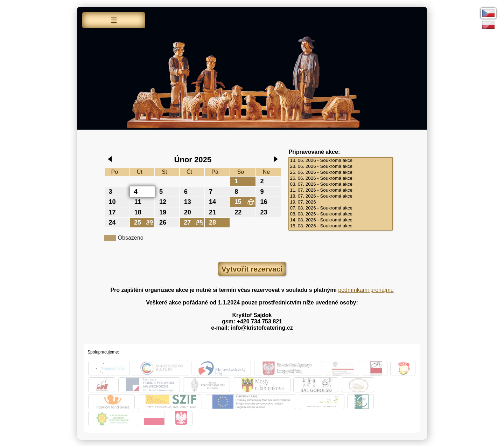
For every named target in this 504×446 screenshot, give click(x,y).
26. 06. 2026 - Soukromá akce (341, 179)
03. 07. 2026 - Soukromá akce (341, 184)
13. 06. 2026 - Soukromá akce (341, 161)
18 (139, 212)
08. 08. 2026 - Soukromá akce (341, 214)
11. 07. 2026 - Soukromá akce (341, 190)
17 (113, 212)
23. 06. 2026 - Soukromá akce (341, 167)
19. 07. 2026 (341, 202)
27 (189, 222)
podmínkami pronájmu (366, 289)
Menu (114, 21)
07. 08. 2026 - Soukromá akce (341, 208)
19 (164, 212)
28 (213, 222)
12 (164, 201)
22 (239, 212)
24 (113, 222)
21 (213, 212)
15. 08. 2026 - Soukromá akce (341, 226)
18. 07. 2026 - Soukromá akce (341, 196)
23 (265, 212)
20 (189, 212)
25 (139, 222)
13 (189, 201)
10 (113, 201)
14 (213, 201)
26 (164, 222)
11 (139, 201)
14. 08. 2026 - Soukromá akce (341, 220)
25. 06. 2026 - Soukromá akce (341, 173)
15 (239, 201)
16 (265, 201)
